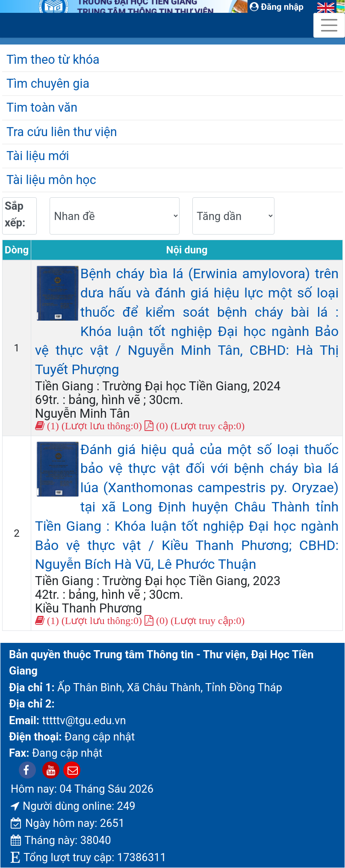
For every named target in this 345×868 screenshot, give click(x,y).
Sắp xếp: (15, 214)
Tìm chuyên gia (48, 83)
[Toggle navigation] (329, 25)
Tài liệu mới (38, 156)
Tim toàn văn (42, 107)
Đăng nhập (277, 7)
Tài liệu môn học (51, 180)
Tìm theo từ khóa (53, 59)
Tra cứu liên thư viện (62, 132)
